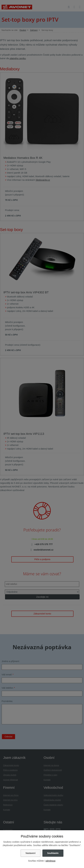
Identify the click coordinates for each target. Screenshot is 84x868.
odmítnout (50, 861)
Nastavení (31, 853)
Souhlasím (53, 853)
